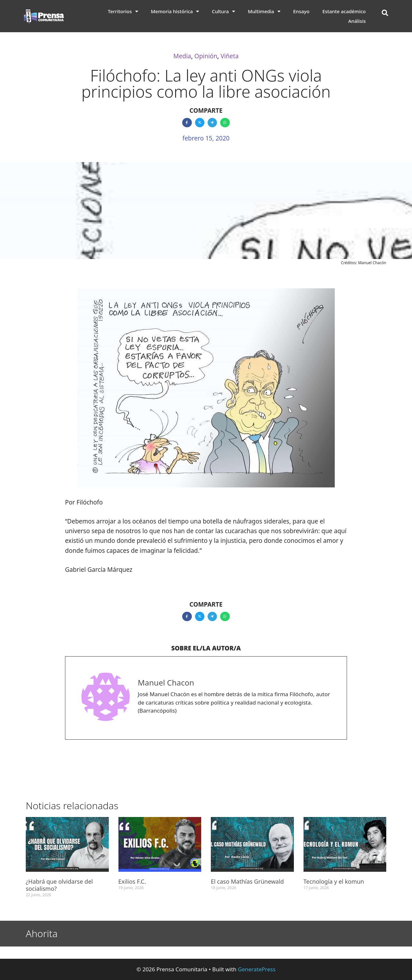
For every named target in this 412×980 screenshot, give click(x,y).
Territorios (123, 11)
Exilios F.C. (132, 881)
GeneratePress (257, 969)
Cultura (223, 11)
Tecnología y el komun (334, 881)
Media (182, 56)
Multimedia (264, 11)
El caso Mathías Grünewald (247, 881)
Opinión (206, 56)
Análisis (357, 21)
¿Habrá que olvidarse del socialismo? (59, 885)
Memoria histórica (175, 11)
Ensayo (301, 11)
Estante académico (344, 11)
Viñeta (229, 56)
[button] (385, 13)
